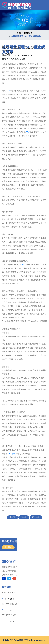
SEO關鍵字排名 (14, 561)
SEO (8, 91)
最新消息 (28, 33)
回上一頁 (36, 517)
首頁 (19, 33)
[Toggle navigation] (43, 5)
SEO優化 (11, 454)
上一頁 (12, 517)
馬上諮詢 (8, 547)
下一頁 (24, 517)
